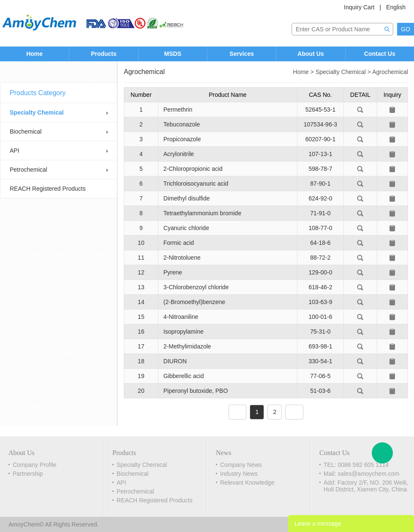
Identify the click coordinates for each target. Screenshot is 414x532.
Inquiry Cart (359, 7)
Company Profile (35, 465)
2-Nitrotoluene (182, 258)
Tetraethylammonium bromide (202, 213)
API (15, 151)
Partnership (28, 474)
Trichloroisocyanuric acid (196, 184)
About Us (310, 54)
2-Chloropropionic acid (193, 169)
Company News (241, 465)
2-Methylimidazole (187, 346)
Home (34, 54)
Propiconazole (182, 139)
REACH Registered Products (48, 189)
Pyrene (173, 272)
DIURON (175, 361)
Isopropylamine (184, 332)
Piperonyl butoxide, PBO (196, 391)
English (396, 7)
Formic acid (179, 243)
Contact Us (380, 54)
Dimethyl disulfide (187, 198)
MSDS (173, 54)
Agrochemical (390, 72)
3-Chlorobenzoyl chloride (196, 287)
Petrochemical (29, 170)
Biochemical (26, 132)
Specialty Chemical (37, 112)
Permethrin (178, 110)
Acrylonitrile (179, 154)
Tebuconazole (182, 124)
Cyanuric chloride (186, 228)
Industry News (239, 474)
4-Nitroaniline (181, 317)
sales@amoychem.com (368, 474)
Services (242, 54)
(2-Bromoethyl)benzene (194, 302)
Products (104, 54)
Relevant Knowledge (247, 483)
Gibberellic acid (184, 376)
